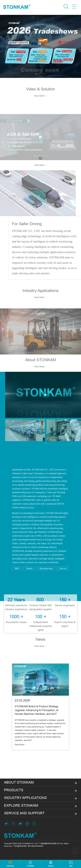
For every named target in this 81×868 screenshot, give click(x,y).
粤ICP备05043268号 (35, 846)
